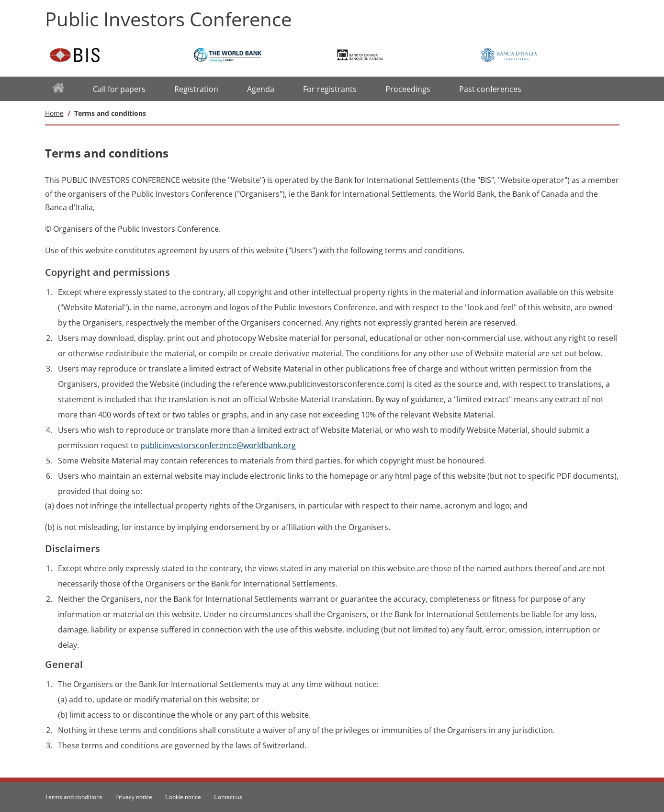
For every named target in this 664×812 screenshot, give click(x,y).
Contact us (228, 797)
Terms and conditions (74, 797)
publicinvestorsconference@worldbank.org (218, 445)
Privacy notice (134, 797)
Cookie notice (183, 797)
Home (54, 113)
